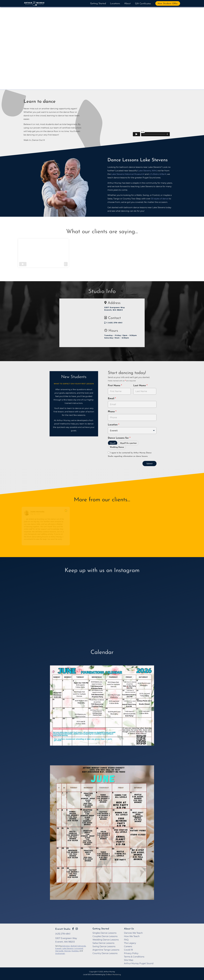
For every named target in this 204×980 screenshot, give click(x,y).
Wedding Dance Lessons (106, 940)
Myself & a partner (128, 443)
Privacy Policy (131, 953)
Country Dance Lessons (105, 953)
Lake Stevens (68, 948)
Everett (58, 948)
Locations (115, 4)
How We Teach (132, 936)
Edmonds (82, 946)
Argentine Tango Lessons (106, 950)
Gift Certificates (143, 4)
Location (113, 425)
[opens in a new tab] (102, 709)
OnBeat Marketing (113, 975)
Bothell (74, 946)
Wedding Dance (117, 447)
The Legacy (130, 943)
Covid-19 (128, 950)
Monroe (67, 951)
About (127, 4)
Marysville (59, 951)
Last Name (140, 386)
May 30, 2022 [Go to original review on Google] (38, 514)
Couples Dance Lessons (105, 936)
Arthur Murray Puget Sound (139, 963)
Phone (112, 412)
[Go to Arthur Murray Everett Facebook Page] (73, 929)
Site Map (129, 960)
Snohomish (60, 953)
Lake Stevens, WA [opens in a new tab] (147, 171)
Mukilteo (75, 951)
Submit (149, 464)
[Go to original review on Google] (69, 512)
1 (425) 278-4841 (113, 323)
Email (111, 399)
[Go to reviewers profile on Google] (30, 513)
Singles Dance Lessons (104, 933)
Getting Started (98, 4)
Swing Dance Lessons (104, 946)
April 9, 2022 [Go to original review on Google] (86, 514)
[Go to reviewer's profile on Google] (78, 513)
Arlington (66, 946)
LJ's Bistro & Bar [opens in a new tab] (157, 174)
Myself (113, 443)
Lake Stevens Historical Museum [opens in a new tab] (127, 174)
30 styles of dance (160, 199)
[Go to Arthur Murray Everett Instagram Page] (77, 929)
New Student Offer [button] (168, 4)
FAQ (126, 940)
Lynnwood (79, 948)
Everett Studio (63, 929)
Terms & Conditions (134, 957)
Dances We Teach (133, 933)
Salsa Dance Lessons (103, 943)
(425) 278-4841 (63, 934)
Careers (128, 946)
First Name (114, 386)
